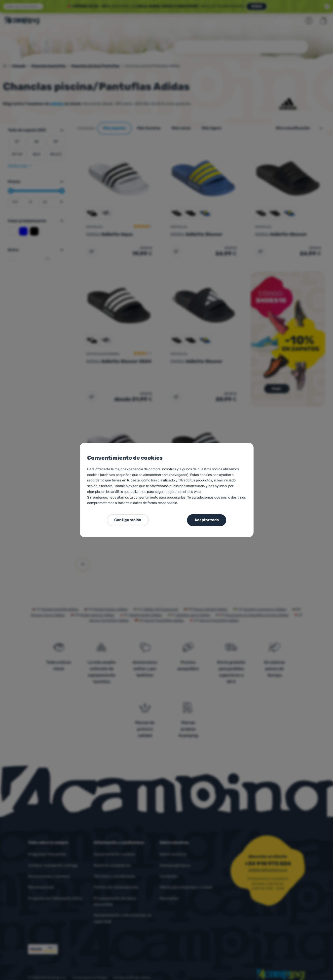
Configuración (128, 520)
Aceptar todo (207, 520)
